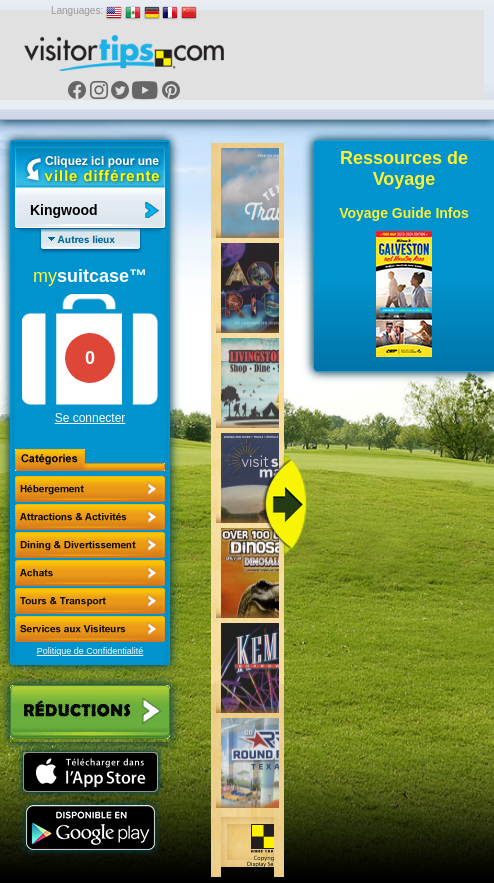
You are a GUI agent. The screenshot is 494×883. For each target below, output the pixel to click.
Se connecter (90, 418)
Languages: (77, 10)
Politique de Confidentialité (90, 651)
